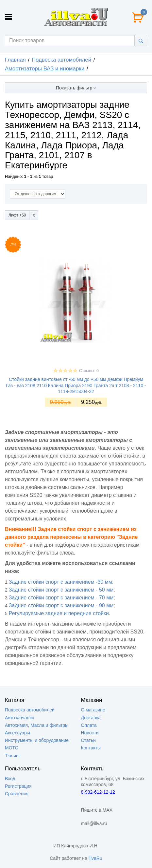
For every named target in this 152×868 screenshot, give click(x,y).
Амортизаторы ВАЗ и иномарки (45, 69)
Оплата (89, 725)
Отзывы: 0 (89, 371)
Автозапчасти (19, 718)
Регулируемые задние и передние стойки (59, 613)
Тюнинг (13, 756)
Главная (15, 60)
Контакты (91, 748)
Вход (10, 779)
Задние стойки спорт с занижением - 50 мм (61, 590)
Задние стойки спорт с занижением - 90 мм (61, 605)
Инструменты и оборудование (37, 740)
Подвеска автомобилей (61, 60)
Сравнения (17, 794)
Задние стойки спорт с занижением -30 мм (60, 582)
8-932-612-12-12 (98, 792)
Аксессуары (17, 733)
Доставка (91, 718)
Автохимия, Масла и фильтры (37, 725)
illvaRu (95, 858)
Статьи (88, 740)
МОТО (12, 748)
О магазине (93, 710)
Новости (90, 733)
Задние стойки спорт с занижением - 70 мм (61, 598)
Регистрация (18, 786)
